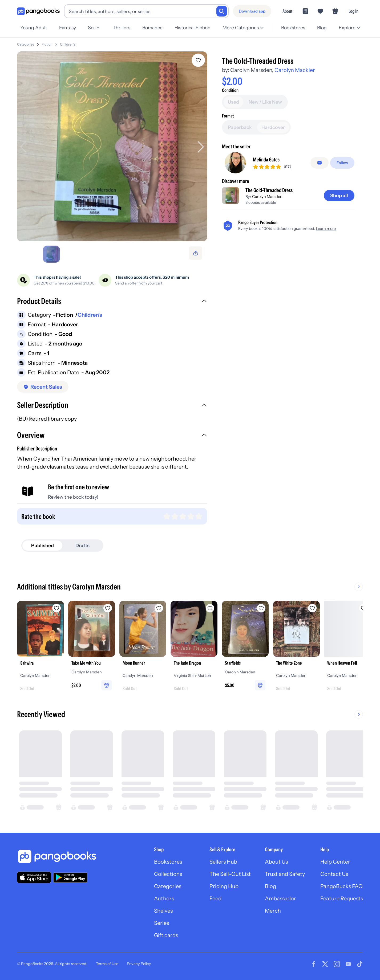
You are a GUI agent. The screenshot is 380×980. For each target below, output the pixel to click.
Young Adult (34, 28)
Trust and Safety (285, 874)
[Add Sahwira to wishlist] (56, 608)
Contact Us (334, 874)
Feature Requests (342, 898)
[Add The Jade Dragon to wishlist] (210, 608)
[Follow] (342, 163)
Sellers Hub (223, 862)
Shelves (163, 911)
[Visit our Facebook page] (314, 964)
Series (161, 923)
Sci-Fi (94, 28)
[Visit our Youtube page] (348, 964)
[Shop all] (339, 196)
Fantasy (68, 28)
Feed (215, 898)
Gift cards (166, 935)
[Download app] (252, 11)
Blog (322, 28)
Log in (353, 11)
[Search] (222, 11)
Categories (26, 44)
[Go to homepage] (38, 11)
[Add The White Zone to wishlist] (312, 608)
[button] (112, 302)
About (287, 11)
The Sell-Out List (230, 874)
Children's (68, 44)
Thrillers (122, 28)
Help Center (335, 862)
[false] (320, 163)
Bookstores (293, 28)
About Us (276, 862)
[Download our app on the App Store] (34, 877)
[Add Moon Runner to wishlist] (159, 608)
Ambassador (280, 898)
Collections (168, 874)
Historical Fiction (193, 28)
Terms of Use (107, 964)
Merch (273, 911)
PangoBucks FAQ (341, 886)
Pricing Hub (224, 886)
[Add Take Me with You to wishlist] (108, 608)
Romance (152, 28)
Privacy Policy (139, 964)
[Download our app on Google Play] (70, 877)
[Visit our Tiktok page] (360, 964)
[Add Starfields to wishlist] (261, 608)
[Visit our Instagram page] (337, 964)
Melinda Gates (266, 160)
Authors (164, 898)
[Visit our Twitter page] (325, 964)
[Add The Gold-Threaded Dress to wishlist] (198, 60)
